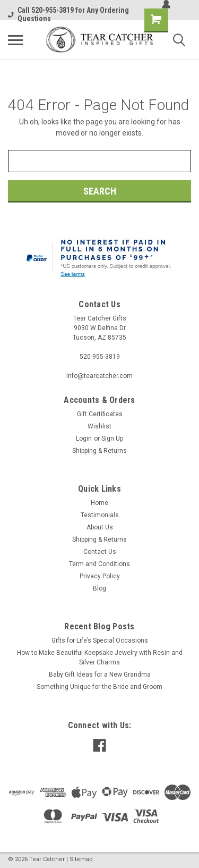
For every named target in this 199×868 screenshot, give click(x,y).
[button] (100, 259)
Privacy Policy (100, 576)
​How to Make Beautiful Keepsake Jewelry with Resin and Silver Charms (100, 658)
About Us (100, 527)
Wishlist (99, 426)
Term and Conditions (99, 564)
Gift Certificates (100, 414)
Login (84, 439)
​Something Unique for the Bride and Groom (99, 687)
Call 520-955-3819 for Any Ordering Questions (68, 14)
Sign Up (112, 439)
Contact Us (100, 552)
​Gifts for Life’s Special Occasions (100, 641)
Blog (99, 588)
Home (99, 503)
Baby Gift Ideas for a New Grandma (100, 675)
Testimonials (100, 515)
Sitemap (81, 859)
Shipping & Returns (99, 451)
